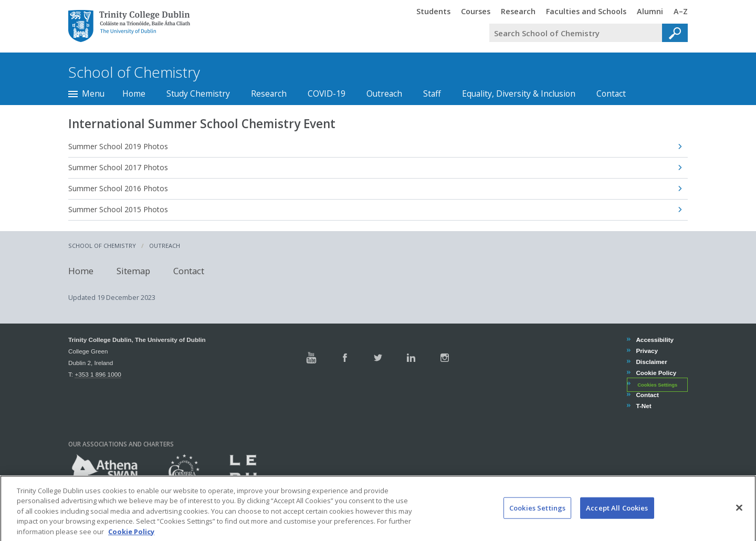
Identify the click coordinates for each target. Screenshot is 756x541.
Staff (432, 93)
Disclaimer (651, 362)
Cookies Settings (657, 384)
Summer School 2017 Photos (118, 167)
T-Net (643, 406)
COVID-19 (327, 93)
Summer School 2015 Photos (118, 209)
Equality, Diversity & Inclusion (519, 93)
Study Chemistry (198, 93)
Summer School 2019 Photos (118, 146)
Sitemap (133, 271)
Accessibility (654, 340)
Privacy (647, 351)
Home (134, 93)
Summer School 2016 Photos (118, 188)
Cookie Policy (656, 373)
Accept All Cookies (617, 518)
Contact (611, 93)
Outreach (384, 93)
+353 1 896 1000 (98, 374)
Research (269, 93)
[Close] (739, 518)
